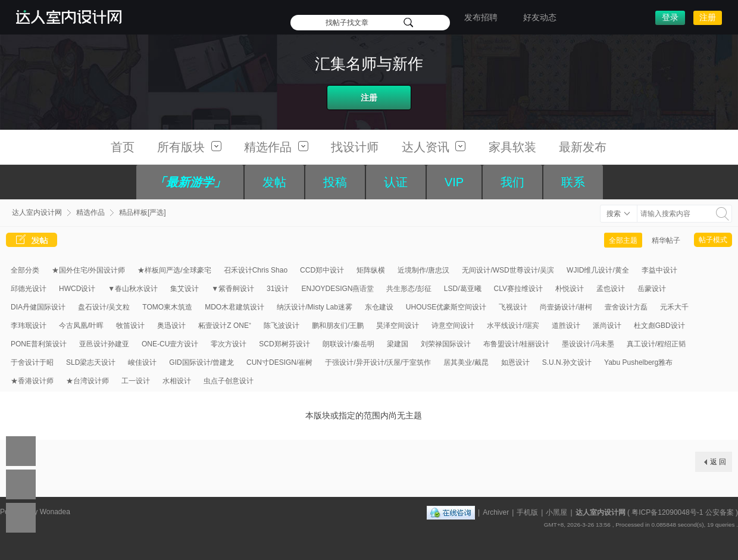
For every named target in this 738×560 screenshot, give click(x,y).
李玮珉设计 (29, 326)
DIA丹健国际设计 (38, 307)
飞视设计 (513, 307)
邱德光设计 (29, 289)
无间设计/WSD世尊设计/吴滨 (508, 270)
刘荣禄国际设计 (446, 344)
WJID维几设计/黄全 (598, 270)
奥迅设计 (171, 326)
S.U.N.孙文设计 (567, 362)
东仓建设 (379, 307)
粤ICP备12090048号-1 (667, 512)
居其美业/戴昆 (466, 362)
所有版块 (189, 147)
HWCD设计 (77, 289)
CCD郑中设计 (322, 270)
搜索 (614, 214)
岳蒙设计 (652, 289)
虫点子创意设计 (229, 381)
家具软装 (512, 147)
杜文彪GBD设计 (659, 326)
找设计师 (355, 147)
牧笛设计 (130, 326)
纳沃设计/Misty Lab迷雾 (315, 307)
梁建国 (398, 344)
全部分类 (25, 270)
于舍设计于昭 (32, 362)
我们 (512, 182)
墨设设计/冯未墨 (588, 344)
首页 (123, 147)
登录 (670, 17)
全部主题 (623, 240)
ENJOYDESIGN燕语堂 (337, 289)
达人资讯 (434, 147)
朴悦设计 (570, 289)
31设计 (278, 289)
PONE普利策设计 (39, 344)
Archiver (496, 512)
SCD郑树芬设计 (284, 344)
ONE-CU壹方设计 (170, 344)
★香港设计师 (32, 381)
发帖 (274, 182)
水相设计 (177, 381)
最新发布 (583, 147)
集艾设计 (185, 289)
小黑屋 (556, 512)
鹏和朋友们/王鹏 (338, 326)
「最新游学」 (190, 182)
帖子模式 (713, 240)
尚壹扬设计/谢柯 (566, 307)
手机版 (527, 512)
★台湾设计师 (87, 381)
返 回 (718, 462)
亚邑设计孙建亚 (104, 344)
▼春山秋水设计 (133, 289)
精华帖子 (666, 240)
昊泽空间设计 (398, 326)
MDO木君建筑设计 (234, 307)
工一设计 (136, 381)
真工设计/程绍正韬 (656, 344)
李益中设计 (659, 270)
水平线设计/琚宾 (513, 326)
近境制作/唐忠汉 (423, 270)
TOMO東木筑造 (167, 307)
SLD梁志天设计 (91, 362)
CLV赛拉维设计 (518, 289)
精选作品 (276, 147)
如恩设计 (515, 362)
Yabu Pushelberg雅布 (638, 362)
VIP (454, 182)
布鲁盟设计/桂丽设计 (516, 344)
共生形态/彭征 (409, 289)
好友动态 (540, 17)
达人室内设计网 (37, 212)
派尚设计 (607, 326)
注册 (708, 17)
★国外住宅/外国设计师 (88, 270)
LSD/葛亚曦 (463, 289)
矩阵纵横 (371, 270)
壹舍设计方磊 (626, 307)
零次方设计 (229, 344)
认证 (396, 182)
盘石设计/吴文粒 (104, 307)
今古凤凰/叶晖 (81, 326)
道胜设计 (566, 326)
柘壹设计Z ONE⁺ (225, 326)
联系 (573, 182)
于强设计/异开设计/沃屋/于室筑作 (378, 362)
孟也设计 (611, 289)
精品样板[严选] (143, 212)
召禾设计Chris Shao (256, 270)
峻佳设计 (142, 362)
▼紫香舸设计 (233, 289)
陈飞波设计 (282, 326)
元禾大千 (674, 307)
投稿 (335, 182)
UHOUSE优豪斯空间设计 (446, 307)
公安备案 (720, 512)
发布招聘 (481, 17)
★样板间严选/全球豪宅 (174, 270)
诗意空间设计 (453, 326)
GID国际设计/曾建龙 (201, 362)
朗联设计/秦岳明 (348, 344)
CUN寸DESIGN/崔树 (279, 362)
